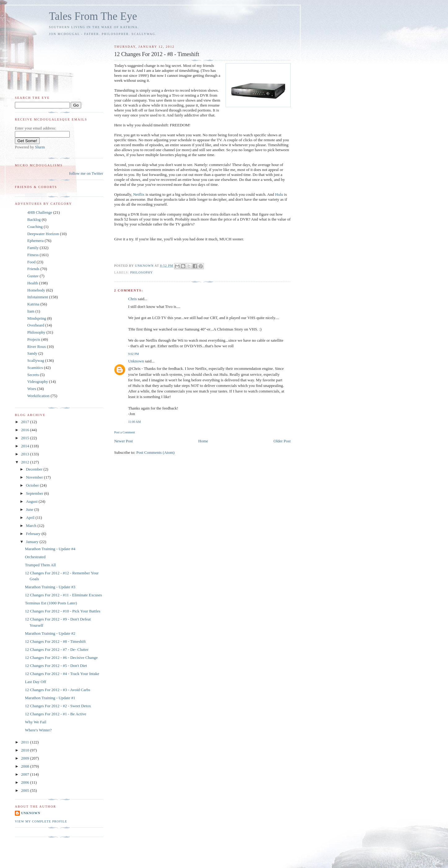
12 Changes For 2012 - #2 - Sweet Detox (58, 706)
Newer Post (123, 441)
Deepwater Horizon (43, 234)
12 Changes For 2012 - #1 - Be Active (55, 714)
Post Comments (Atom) (156, 452)
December (35, 469)
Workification (38, 396)
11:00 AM (134, 422)
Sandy (32, 353)
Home (203, 441)
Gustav (33, 276)
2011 (26, 742)
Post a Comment (124, 432)
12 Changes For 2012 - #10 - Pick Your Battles (62, 611)
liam (31, 311)
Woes (32, 389)
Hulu (280, 194)
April (31, 517)
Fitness (33, 255)
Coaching (35, 227)
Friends (33, 269)
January (33, 542)
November (35, 477)
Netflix (139, 194)
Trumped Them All (40, 565)
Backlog (34, 219)
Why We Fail (35, 722)
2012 (26, 462)
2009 (26, 758)
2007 (26, 774)
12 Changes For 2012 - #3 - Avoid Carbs (57, 690)
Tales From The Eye (93, 16)
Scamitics (35, 368)
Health (33, 283)
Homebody (36, 290)
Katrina (33, 304)
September (35, 493)
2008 (26, 766)
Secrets (33, 375)
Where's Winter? (38, 730)
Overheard (36, 325)
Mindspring (37, 318)
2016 (26, 430)
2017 (26, 422)
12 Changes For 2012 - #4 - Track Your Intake (62, 674)
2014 (26, 446)
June (30, 509)
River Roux (37, 346)
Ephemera (35, 241)
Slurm (40, 147)
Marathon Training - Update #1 (50, 698)
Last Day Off (35, 682)
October (33, 485)
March (32, 526)
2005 (26, 790)
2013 (26, 454)
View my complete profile (41, 821)
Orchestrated (35, 557)
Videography (38, 381)
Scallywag (36, 360)
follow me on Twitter (86, 173)
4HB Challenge (40, 212)
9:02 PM (133, 354)
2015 (26, 438)
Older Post (282, 441)
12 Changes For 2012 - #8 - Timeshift (55, 641)
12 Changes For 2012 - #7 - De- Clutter (57, 649)
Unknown (136, 361)
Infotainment (38, 297)
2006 (26, 782)
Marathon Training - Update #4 (50, 549)
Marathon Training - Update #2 (50, 633)
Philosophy (141, 272)
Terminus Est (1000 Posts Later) (51, 603)
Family (33, 248)
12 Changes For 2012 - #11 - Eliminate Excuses (63, 595)
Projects (34, 339)
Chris (132, 299)
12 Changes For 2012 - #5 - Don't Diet (56, 666)
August (32, 501)
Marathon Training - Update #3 (50, 587)
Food (31, 262)
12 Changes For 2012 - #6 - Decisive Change (61, 658)
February (34, 534)
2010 (26, 750)
